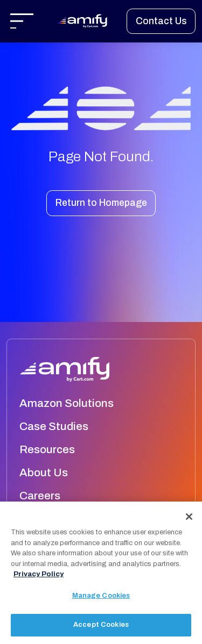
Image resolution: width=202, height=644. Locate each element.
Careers (40, 496)
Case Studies (54, 426)
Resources (47, 449)
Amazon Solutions (67, 403)
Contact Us (161, 21)
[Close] (189, 517)
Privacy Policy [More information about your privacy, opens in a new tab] (39, 575)
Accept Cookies (101, 625)
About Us (44, 473)
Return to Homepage (101, 203)
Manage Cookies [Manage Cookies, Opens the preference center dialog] (101, 596)
